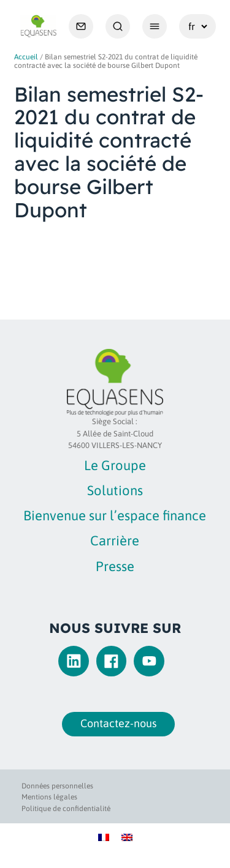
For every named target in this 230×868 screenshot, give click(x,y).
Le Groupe (110, 465)
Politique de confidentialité (66, 809)
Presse (110, 566)
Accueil (26, 57)
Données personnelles (57, 786)
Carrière (110, 541)
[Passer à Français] (104, 836)
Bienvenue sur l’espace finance (110, 515)
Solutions (110, 490)
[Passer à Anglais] (127, 836)
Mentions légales (49, 797)
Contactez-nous (117, 723)
